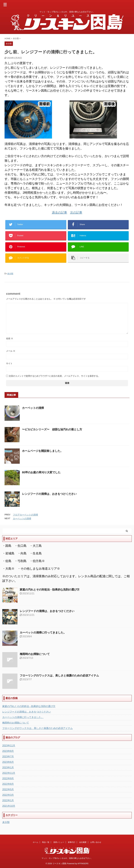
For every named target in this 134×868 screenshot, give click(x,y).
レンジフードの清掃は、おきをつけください (49, 494)
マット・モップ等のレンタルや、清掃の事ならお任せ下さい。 (67, 858)
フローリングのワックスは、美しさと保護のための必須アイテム (59, 676)
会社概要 (83, 842)
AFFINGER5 (83, 864)
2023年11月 (9, 746)
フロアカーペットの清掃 (25, 515)
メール (11, 351)
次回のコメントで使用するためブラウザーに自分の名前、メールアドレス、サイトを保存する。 (54, 376)
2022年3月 (8, 795)
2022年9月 (8, 778)
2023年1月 (8, 768)
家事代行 (72, 842)
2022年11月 (9, 773)
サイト (9, 363)
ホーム (36, 842)
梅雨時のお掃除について (35, 654)
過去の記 (58, 212)
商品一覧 (46, 842)
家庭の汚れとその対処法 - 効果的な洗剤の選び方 (50, 590)
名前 (10, 338)
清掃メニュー (59, 842)
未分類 (10, 274)
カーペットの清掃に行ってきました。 (43, 633)
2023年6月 (8, 762)
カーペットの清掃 (33, 408)
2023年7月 (8, 757)
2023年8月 (8, 751)
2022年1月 (8, 800)
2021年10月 (9, 806)
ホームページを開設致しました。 (42, 451)
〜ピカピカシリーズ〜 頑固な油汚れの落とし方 (52, 429)
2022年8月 (8, 784)
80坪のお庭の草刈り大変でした (41, 472)
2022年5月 (8, 789)
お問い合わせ (96, 842)
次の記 (75, 212)
